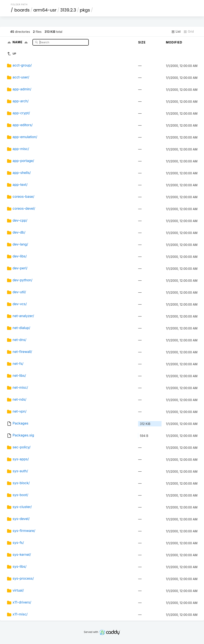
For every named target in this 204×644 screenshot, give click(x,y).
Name (21, 42)
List (176, 32)
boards (22, 10)
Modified (174, 42)
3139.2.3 (68, 10)
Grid (189, 32)
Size (142, 42)
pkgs (85, 10)
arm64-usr (45, 10)
